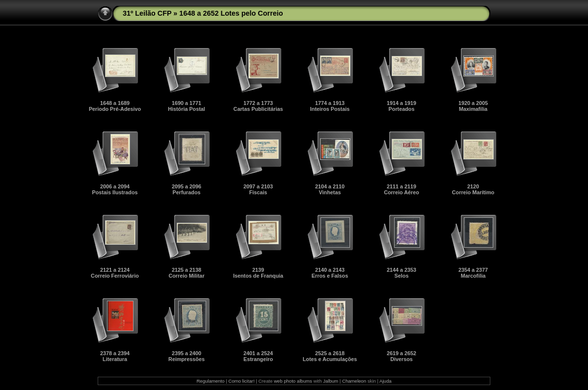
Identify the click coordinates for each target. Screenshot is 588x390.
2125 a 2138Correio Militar (186, 273)
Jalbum (331, 381)
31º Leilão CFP (147, 13)
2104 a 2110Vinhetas (330, 189)
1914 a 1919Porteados (401, 106)
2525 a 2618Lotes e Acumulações (330, 356)
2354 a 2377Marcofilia (473, 273)
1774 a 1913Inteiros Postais (330, 106)
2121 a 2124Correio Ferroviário (115, 273)
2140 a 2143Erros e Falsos (330, 273)
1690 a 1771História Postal (187, 106)
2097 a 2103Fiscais (258, 189)
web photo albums (293, 381)
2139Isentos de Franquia (258, 273)
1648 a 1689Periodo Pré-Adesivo (115, 106)
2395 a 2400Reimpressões (187, 356)
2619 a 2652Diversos (401, 356)
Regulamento (210, 381)
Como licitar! (241, 381)
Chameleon (354, 381)
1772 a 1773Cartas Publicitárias (258, 106)
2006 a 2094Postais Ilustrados (115, 189)
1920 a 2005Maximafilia (473, 106)
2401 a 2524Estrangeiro (258, 356)
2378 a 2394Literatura (115, 356)
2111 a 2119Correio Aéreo (401, 189)
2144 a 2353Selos (401, 273)
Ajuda (386, 381)
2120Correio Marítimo (473, 189)
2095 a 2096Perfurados (187, 189)
